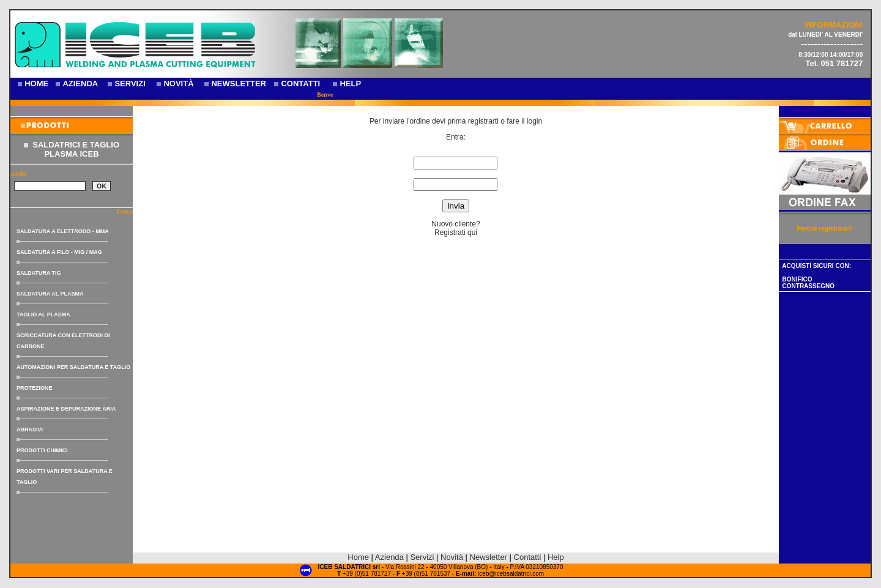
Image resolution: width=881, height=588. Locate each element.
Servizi (423, 557)
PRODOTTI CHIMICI (42, 450)
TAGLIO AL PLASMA (43, 314)
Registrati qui (456, 233)
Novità (452, 557)
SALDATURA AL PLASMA (50, 294)
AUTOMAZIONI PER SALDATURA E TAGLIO (73, 367)
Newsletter (489, 557)
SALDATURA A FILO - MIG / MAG (59, 252)
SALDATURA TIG (39, 273)
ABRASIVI (30, 430)
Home (358, 557)
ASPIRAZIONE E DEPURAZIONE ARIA (66, 409)
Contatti (528, 557)
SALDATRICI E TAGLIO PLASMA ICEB (76, 149)
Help (556, 557)
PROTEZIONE (35, 388)
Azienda (389, 557)
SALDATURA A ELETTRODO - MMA (63, 231)
